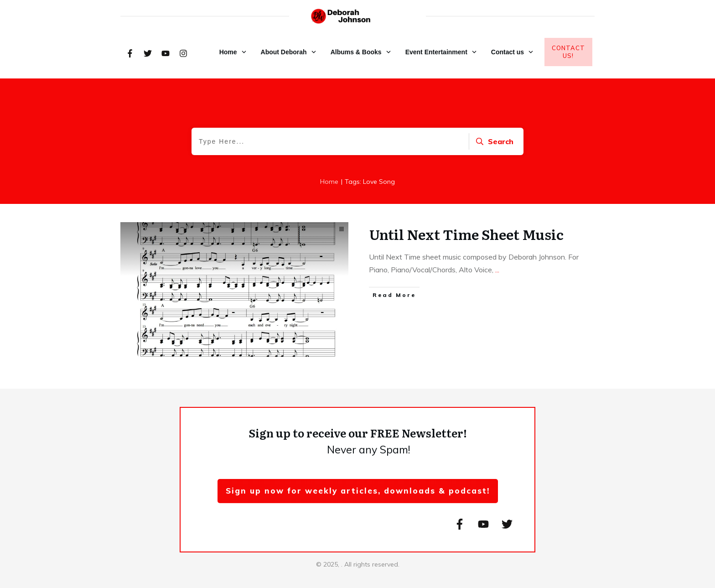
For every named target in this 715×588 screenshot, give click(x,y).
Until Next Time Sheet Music (466, 234)
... (497, 270)
